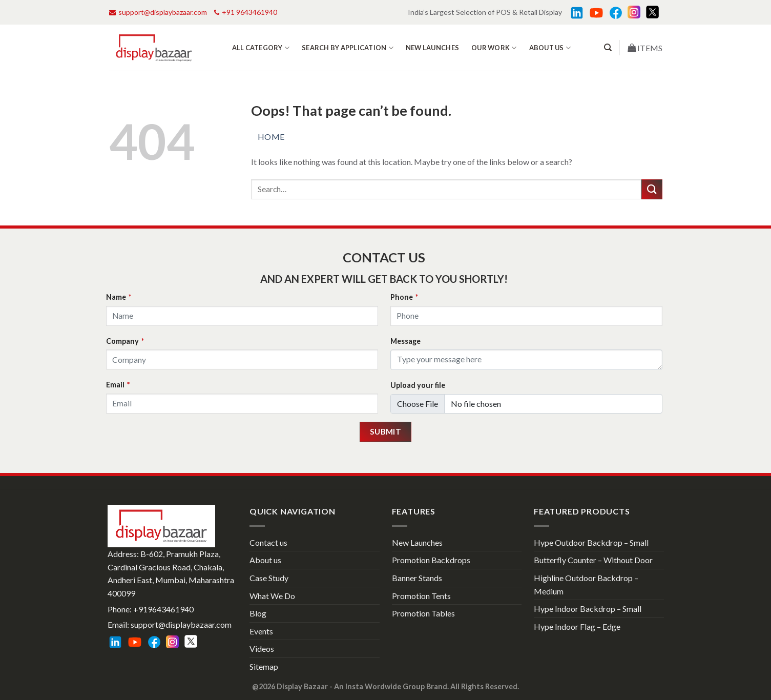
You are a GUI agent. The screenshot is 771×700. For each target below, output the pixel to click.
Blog (258, 613)
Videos (262, 648)
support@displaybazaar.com (158, 12)
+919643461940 (163, 609)
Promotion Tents (421, 596)
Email (118, 385)
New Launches (432, 48)
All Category (261, 48)
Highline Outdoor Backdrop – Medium (586, 584)
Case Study (269, 578)
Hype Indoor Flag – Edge (577, 626)
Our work (494, 48)
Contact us (268, 542)
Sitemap (264, 666)
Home (271, 137)
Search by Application (348, 48)
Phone (404, 297)
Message (405, 341)
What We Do (272, 596)
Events (261, 631)
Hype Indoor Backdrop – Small (588, 609)
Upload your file (418, 385)
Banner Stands (417, 578)
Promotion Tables (423, 613)
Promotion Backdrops (431, 560)
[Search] (608, 48)
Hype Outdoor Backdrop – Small (591, 542)
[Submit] (652, 189)
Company (125, 341)
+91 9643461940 (246, 12)
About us (550, 48)
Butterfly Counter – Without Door (593, 560)
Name (119, 297)
